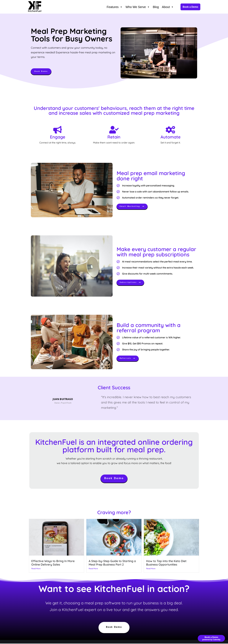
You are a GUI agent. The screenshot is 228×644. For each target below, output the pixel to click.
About (168, 7)
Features (115, 7)
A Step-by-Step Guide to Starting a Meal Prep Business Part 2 (112, 563)
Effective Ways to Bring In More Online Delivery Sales (53, 563)
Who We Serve (138, 7)
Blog (156, 7)
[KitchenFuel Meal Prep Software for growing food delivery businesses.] (35, 7)
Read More (36, 569)
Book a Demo (190, 7)
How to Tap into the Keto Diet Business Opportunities (166, 563)
